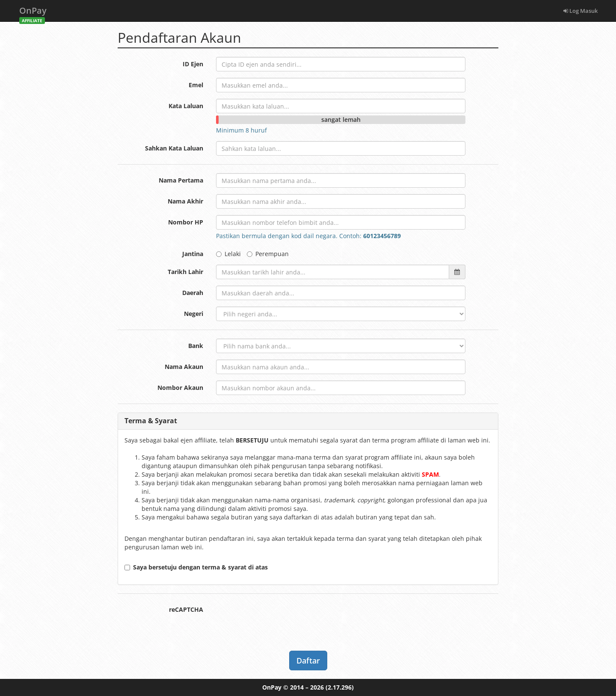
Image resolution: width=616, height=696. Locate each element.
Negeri (194, 314)
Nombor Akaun (180, 388)
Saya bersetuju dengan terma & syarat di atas (196, 567)
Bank (196, 346)
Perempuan (268, 254)
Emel (196, 85)
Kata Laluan (186, 106)
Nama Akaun (184, 367)
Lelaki (228, 254)
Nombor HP (186, 222)
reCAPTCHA (186, 609)
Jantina (193, 254)
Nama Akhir (185, 201)
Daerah (193, 293)
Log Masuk (580, 11)
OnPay (33, 13)
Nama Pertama (181, 180)
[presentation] (281, 619)
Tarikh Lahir (185, 272)
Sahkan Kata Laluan (174, 148)
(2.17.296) (340, 687)
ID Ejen (193, 64)
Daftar (308, 661)
